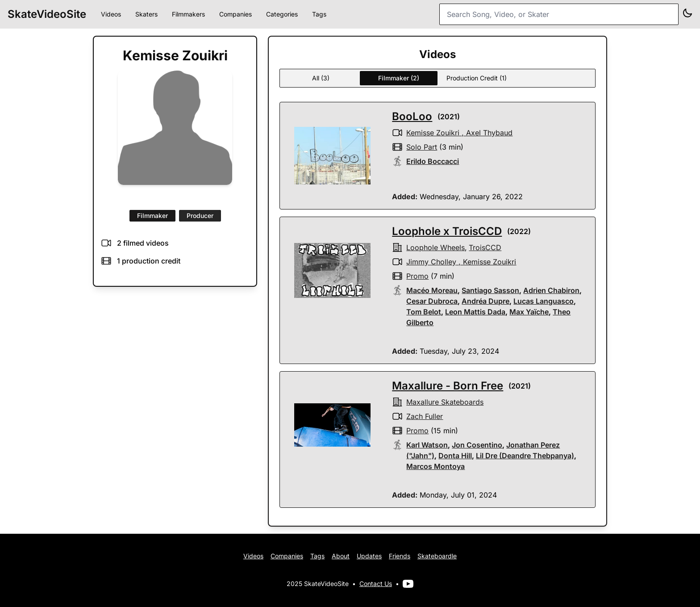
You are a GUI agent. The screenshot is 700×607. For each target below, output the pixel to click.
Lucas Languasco (544, 301)
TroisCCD (485, 247)
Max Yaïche (529, 312)
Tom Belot (424, 312)
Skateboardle (437, 556)
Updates (369, 556)
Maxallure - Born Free (448, 386)
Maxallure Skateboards (445, 402)
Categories (282, 14)
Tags (319, 14)
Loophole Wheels (435, 247)
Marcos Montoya (435, 466)
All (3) (321, 78)
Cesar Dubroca (432, 301)
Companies (235, 14)
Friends (400, 556)
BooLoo (412, 116)
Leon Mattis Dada (475, 312)
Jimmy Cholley (431, 262)
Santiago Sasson (490, 290)
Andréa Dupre (485, 301)
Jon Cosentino (477, 445)
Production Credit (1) (477, 78)
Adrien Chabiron (551, 290)
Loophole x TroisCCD (447, 231)
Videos (111, 14)
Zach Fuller (425, 416)
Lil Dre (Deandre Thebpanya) (525, 456)
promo (417, 276)
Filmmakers (188, 14)
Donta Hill (455, 456)
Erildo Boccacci (433, 161)
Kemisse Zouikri (433, 133)
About (341, 556)
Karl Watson (427, 445)
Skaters (146, 14)
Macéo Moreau (432, 290)
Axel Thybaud (489, 133)
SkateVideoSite (47, 14)
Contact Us (376, 584)
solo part (422, 147)
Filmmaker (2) (399, 78)
